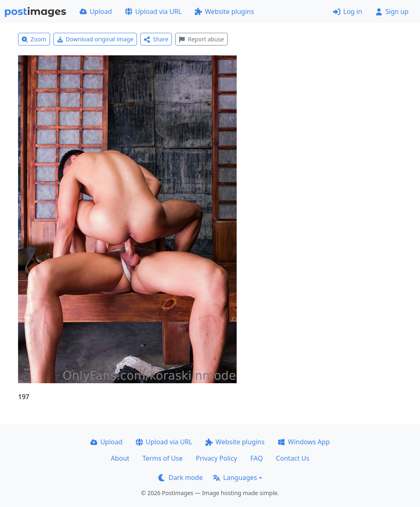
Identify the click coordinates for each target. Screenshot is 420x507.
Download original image (95, 39)
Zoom (34, 39)
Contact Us (293, 458)
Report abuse (201, 39)
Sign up (392, 11)
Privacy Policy (216, 458)
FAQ (256, 458)
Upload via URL (153, 11)
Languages (235, 477)
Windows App (304, 442)
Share (156, 39)
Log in (348, 11)
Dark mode (180, 477)
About (120, 458)
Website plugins (224, 11)
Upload (96, 11)
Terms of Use (162, 458)
